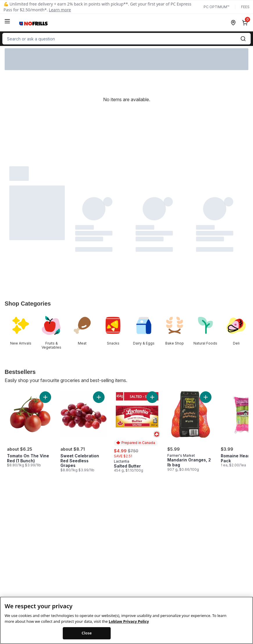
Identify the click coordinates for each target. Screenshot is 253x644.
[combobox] (127, 39)
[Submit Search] (243, 39)
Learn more (60, 10)
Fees (245, 7)
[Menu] (7, 21)
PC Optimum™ (216, 7)
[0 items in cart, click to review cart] (246, 23)
